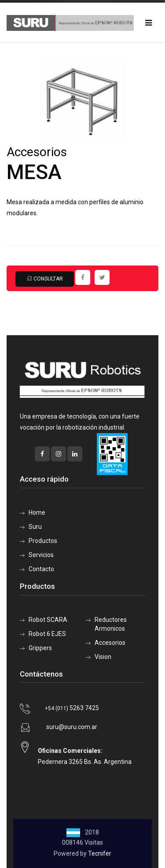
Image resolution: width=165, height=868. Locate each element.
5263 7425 (72, 708)
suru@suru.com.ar (72, 727)
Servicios (41, 555)
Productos (43, 541)
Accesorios (110, 643)
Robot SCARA (48, 620)
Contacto (41, 569)
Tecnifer (100, 853)
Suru (35, 527)
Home (37, 513)
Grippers (40, 648)
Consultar (45, 279)
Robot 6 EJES (47, 634)
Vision (103, 657)
